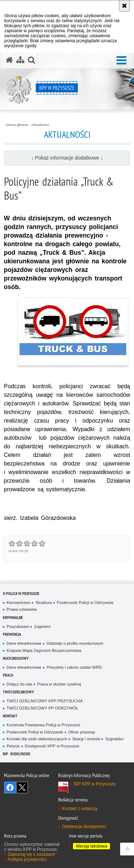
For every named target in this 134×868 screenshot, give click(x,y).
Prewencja (12, 634)
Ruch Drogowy (16, 658)
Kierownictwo (18, 603)
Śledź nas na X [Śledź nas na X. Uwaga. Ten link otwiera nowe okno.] (22, 787)
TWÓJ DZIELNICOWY (18, 692)
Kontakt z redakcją (80, 809)
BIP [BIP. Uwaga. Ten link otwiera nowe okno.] (6, 754)
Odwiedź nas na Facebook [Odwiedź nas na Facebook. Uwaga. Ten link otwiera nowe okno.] (10, 787)
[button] (121, 61)
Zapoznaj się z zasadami (31, 854)
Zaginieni (42, 626)
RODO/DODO (20, 754)
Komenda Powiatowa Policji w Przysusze (43, 725)
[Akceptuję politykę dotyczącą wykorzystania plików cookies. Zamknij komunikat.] (124, 6)
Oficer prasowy (82, 732)
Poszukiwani (18, 626)
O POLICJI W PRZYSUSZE (21, 593)
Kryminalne (13, 617)
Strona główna (17, 125)
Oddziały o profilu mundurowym (75, 643)
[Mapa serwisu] (20, 60)
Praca (8, 675)
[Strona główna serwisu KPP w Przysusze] (9, 60)
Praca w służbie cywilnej (59, 684)
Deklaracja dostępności (84, 826)
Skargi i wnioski (86, 739)
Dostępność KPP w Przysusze (52, 746)
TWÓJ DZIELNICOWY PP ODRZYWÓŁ (42, 708)
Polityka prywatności (27, 859)
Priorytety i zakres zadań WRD (74, 667)
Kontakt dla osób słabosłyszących (37, 739)
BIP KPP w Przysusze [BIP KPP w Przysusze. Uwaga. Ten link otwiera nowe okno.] (95, 784)
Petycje (13, 746)
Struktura (44, 603)
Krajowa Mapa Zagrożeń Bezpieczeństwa (44, 650)
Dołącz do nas (19, 684)
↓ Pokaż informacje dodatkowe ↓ (67, 158)
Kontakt (10, 716)
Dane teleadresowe (24, 643)
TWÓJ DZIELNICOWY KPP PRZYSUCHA (44, 701)
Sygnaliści (114, 739)
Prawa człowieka (22, 609)
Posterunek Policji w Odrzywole (85, 603)
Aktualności (40, 125)
